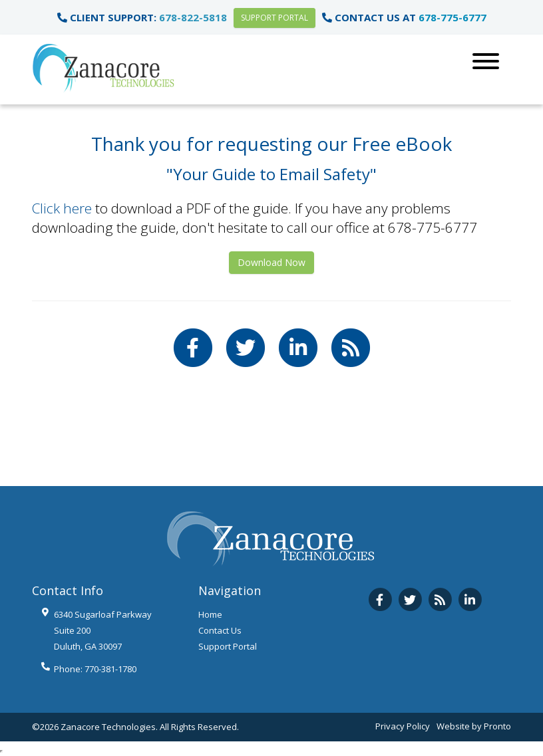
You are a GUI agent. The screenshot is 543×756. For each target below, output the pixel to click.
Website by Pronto (474, 726)
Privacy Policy (403, 726)
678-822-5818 (193, 17)
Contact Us (220, 630)
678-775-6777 (452, 17)
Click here (62, 208)
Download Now (271, 262)
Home (210, 614)
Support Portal (274, 18)
